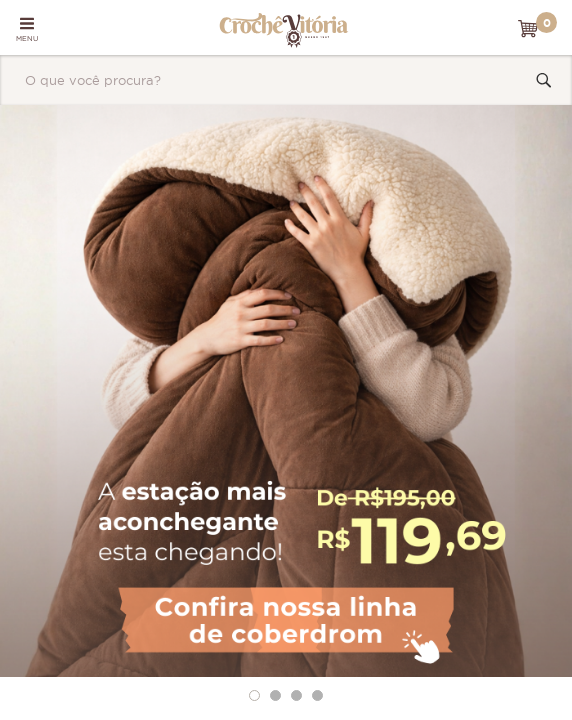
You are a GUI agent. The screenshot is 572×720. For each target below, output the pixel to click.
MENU (27, 29)
